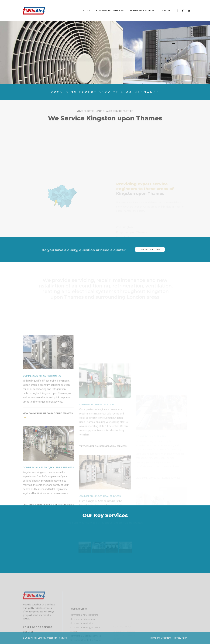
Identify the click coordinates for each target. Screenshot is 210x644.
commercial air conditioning (42, 421)
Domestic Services (137, 6)
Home (81, 6)
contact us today (150, 249)
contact (162, 6)
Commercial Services (105, 6)
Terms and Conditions (161, 638)
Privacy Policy (181, 638)
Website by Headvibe (57, 638)
